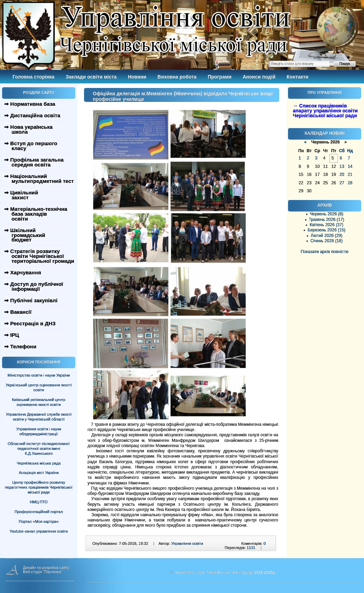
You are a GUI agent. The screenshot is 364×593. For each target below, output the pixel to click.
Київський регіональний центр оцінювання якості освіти (39, 402)
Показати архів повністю (325, 252)
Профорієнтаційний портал (39, 512)
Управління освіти (187, 543)
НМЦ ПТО (39, 502)
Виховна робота (177, 77)
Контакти (298, 77)
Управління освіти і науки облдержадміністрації (39, 431)
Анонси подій (259, 77)
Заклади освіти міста (91, 77)
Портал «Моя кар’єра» (39, 521)
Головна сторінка (33, 77)
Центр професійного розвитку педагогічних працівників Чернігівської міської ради (39, 487)
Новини (137, 77)
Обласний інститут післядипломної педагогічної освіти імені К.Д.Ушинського (39, 449)
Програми (220, 77)
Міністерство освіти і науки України (39, 375)
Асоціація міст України (39, 473)
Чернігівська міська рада (39, 463)
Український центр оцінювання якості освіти (39, 387)
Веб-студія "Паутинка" (43, 572)
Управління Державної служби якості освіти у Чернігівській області (39, 417)
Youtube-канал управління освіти (39, 531)
